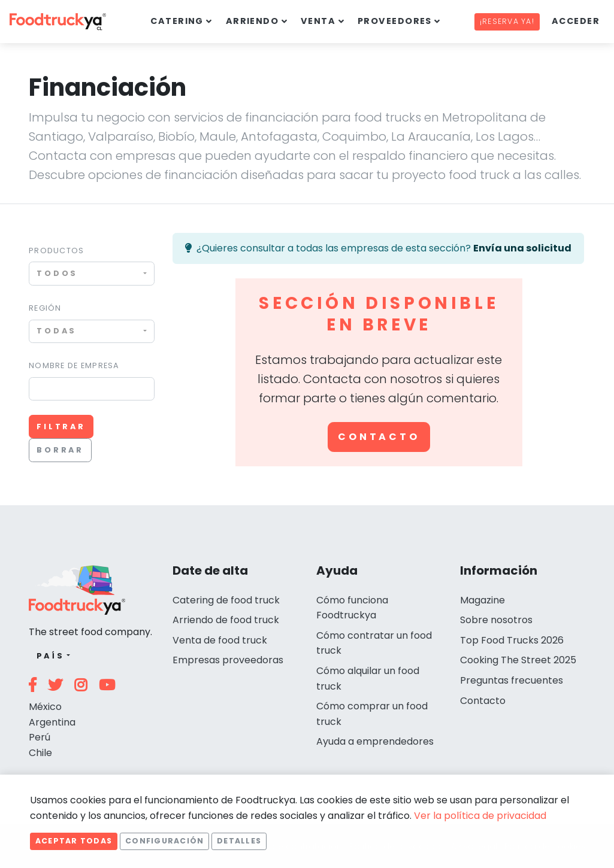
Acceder (576, 21)
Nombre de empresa (74, 365)
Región (45, 308)
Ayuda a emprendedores (375, 741)
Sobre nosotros (496, 620)
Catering (177, 21)
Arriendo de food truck (226, 620)
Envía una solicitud (522, 248)
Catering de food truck (226, 600)
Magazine (483, 600)
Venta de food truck (220, 640)
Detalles (239, 841)
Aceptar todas (74, 841)
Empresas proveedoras (228, 660)
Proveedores (395, 21)
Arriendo (252, 21)
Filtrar (61, 427)
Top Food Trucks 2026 (512, 640)
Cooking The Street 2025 (518, 660)
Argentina (52, 722)
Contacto (379, 437)
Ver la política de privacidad (480, 816)
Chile (40, 753)
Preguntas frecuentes (512, 680)
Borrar (60, 450)
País (51, 656)
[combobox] (92, 273)
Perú (40, 737)
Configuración (164, 841)
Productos (57, 251)
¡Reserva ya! (507, 21)
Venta (318, 21)
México (45, 707)
